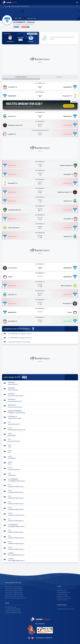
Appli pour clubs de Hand (14, 593)
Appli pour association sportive (16, 599)
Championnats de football (66, 610)
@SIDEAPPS (48, 638)
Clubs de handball (63, 597)
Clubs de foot (62, 591)
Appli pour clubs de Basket (14, 589)
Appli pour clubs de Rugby (14, 591)
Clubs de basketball (64, 593)
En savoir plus (69, 106)
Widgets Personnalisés (13, 612)
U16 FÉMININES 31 (24, 7)
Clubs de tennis (62, 601)
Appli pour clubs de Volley (14, 595)
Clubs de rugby (62, 595)
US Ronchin (14, 7)
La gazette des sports (13, 610)
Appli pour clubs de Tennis (14, 597)
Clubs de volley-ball (64, 599)
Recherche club (11, 608)
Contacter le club (32, 18)
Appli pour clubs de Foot (14, 587)
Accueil (6, 7)
